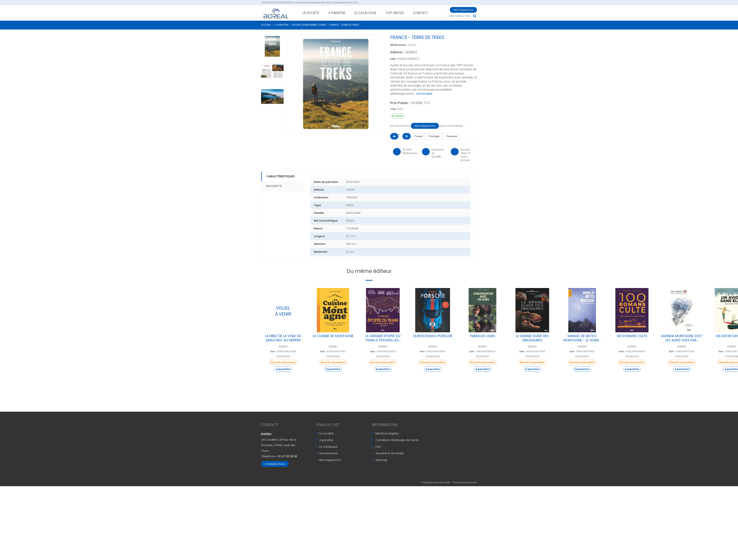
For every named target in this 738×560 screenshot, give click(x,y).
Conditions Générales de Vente (397, 440)
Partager (434, 136)
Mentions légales (387, 433)
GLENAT (411, 52)
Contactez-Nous (275, 464)
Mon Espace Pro (463, 10)
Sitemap (381, 460)
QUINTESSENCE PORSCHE (433, 336)
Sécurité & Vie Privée (390, 453)
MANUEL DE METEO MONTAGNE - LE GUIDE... (582, 338)
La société (326, 433)
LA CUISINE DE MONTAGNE (333, 336)
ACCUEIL (266, 25)
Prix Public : (400, 103)
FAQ (378, 447)
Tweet (418, 136)
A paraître (326, 440)
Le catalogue (328, 447)
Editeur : (397, 52)
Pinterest (451, 136)
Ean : (273, 351)
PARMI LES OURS (483, 336)
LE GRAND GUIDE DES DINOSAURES (532, 338)
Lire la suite (424, 94)
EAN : (394, 59)
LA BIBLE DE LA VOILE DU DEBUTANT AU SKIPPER (283, 338)
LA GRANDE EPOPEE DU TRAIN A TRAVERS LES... (383, 338)
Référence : (399, 45)
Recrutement (329, 453)
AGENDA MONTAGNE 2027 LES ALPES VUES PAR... (682, 338)
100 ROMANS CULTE (632, 336)
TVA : (394, 109)
